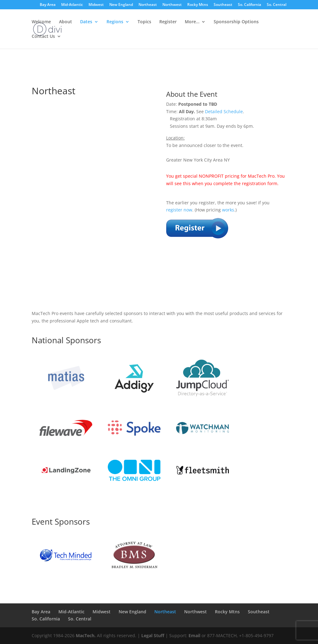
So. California (250, 5)
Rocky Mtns (198, 5)
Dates (86, 22)
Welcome (41, 22)
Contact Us (43, 37)
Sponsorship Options (236, 22)
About (66, 22)
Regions (115, 22)
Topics (144, 22)
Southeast (223, 5)
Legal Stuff (153, 635)
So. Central (277, 5)
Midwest (96, 5)
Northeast (148, 5)
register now (179, 210)
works (228, 210)
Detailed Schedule (224, 111)
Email (194, 635)
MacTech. (86, 635)
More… (192, 22)
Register (168, 22)
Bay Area (48, 5)
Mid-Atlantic (72, 5)
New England (121, 5)
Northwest (172, 5)
